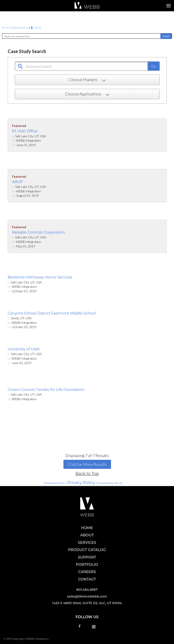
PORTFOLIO (87, 565)
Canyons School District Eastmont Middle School (52, 313)
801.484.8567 (87, 590)
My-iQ (36, 28)
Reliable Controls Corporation (39, 232)
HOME (87, 528)
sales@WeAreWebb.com (87, 596)
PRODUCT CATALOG (87, 550)
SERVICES (87, 543)
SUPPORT (87, 557)
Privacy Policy (81, 483)
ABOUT (87, 535)
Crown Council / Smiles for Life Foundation (46, 390)
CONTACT (87, 579)
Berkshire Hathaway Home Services (40, 277)
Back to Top (87, 474)
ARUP (17, 182)
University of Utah (24, 349)
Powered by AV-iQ (110, 483)
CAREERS (87, 572)
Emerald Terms (54, 483)
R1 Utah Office (25, 131)
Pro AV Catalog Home (16, 28)
